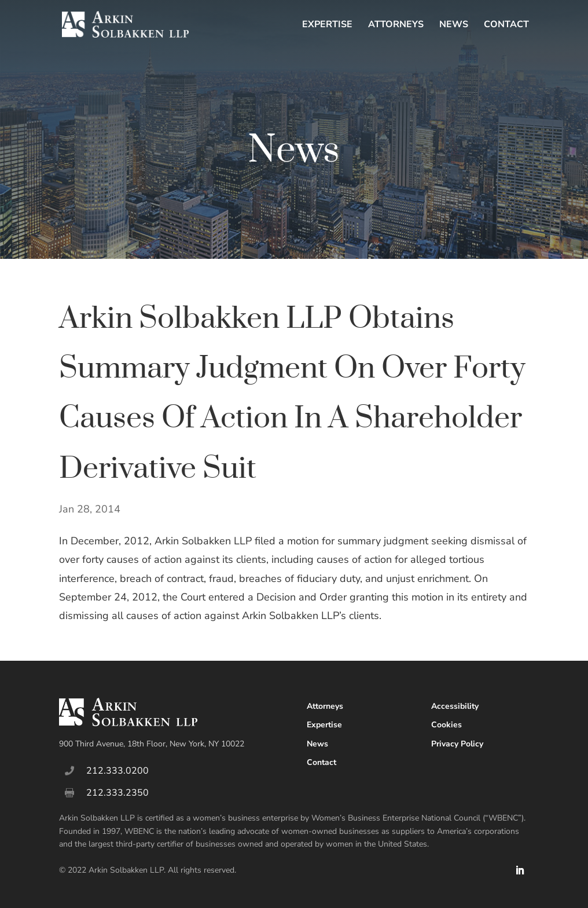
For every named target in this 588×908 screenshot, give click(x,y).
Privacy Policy (457, 744)
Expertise (327, 25)
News (454, 25)
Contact (506, 25)
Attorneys (396, 25)
